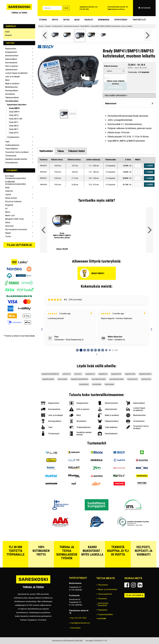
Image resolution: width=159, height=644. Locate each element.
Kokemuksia (104, 20)
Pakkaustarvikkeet (12, 98)
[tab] (46, 151)
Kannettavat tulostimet (17, 105)
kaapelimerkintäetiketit (50, 374)
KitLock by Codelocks (13, 202)
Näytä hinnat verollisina (116, 9)
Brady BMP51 (15, 112)
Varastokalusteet (11, 163)
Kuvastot (8, 35)
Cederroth (9, 191)
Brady (7, 188)
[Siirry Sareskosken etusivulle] (19, 8)
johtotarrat (67, 374)
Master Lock (10, 215)
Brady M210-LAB (16, 119)
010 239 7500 (84, 9)
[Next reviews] (151, 329)
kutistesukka (63, 379)
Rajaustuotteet (11, 49)
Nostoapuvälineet (12, 91)
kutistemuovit (133, 379)
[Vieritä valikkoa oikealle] (148, 35)
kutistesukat (109, 384)
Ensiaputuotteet (11, 52)
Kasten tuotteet (11, 198)
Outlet (7, 32)
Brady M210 (14, 115)
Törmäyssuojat (11, 156)
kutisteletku (97, 384)
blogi (77, 20)
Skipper (8, 233)
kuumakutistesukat (99, 379)
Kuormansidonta (11, 63)
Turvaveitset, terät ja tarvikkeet (17, 152)
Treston (8, 236)
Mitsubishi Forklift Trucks (15, 219)
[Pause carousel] (97, 354)
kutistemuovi (146, 379)
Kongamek (9, 205)
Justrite (8, 195)
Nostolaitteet (10, 94)
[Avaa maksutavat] (129, 103)
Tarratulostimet (12, 101)
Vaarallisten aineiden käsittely (16, 159)
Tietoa (66, 20)
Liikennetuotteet (11, 70)
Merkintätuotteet (11, 87)
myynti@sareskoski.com (89, 7)
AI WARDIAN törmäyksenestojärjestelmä (15, 183)
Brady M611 (14, 129)
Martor (8, 212)
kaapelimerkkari (48, 379)
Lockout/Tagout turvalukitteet (16, 73)
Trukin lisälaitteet (11, 149)
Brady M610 (14, 126)
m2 (6, 209)
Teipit (7, 142)
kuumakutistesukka (117, 379)
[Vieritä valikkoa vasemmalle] (45, 35)
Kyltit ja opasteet (12, 66)
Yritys (55, 20)
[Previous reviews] (42, 329)
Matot (7, 80)
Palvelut (89, 20)
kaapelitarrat (90, 374)
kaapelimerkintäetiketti (79, 379)
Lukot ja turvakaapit (13, 77)
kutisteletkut (84, 384)
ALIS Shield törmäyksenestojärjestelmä (15, 177)
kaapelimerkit (116, 374)
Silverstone (9, 226)
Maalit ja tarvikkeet (12, 84)
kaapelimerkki (130, 374)
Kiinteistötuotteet (12, 56)
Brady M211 (14, 122)
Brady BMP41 (15, 108)
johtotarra (78, 374)
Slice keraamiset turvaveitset (16, 229)
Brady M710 (14, 133)
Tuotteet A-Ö (139, 20)
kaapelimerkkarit (145, 374)
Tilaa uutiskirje (19, 245)
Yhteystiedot (121, 20)
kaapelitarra (103, 374)
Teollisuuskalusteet (12, 145)
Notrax (8, 222)
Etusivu (43, 20)
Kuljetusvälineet (11, 59)
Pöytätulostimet (13, 137)
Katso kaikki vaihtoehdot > (116, 95)
